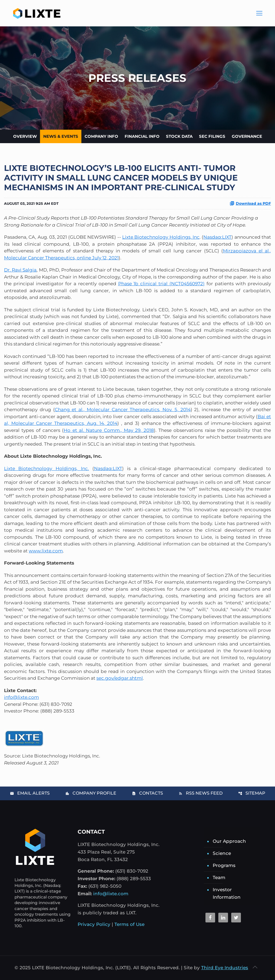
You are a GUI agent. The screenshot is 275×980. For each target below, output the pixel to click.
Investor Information (227, 893)
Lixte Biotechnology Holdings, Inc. (46, 468)
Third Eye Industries (225, 968)
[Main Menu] (259, 13)
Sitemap (252, 793)
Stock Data (179, 136)
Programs (224, 865)
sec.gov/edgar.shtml (120, 678)
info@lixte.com (21, 697)
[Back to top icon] (255, 967)
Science (222, 853)
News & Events (61, 136)
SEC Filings (212, 136)
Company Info (101, 136)
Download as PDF (250, 203)
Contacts (147, 793)
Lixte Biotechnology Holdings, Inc (161, 237)
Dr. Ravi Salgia (20, 270)
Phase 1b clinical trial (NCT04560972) (162, 284)
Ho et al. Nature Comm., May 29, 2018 (109, 430)
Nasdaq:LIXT (217, 237)
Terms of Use (129, 924)
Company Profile (91, 793)
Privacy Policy (94, 924)
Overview (25, 136)
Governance (247, 136)
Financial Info (142, 136)
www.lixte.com (46, 551)
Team (219, 877)
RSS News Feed (201, 793)
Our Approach (229, 841)
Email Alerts (30, 793)
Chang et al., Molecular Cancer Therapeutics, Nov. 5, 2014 (123, 410)
